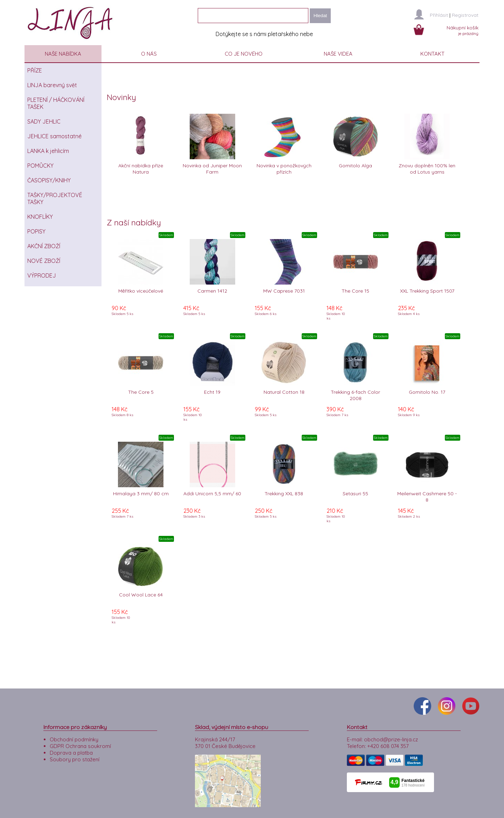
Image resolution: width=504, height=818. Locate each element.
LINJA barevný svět (52, 85)
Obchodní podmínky (74, 735)
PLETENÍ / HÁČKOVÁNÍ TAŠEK (56, 103)
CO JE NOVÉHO (244, 54)
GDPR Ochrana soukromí (80, 742)
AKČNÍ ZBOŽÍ (44, 246)
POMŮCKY (40, 166)
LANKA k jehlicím (48, 151)
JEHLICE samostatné (54, 136)
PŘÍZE (35, 70)
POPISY (36, 231)
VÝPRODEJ (42, 275)
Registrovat (465, 15)
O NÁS (149, 54)
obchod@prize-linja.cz (391, 735)
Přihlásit (439, 15)
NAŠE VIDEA (338, 54)
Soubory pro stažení (75, 755)
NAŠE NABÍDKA (63, 54)
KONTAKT (432, 54)
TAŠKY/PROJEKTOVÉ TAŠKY (55, 198)
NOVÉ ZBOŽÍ (44, 261)
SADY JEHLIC (44, 121)
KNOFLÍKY (40, 217)
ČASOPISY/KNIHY (49, 180)
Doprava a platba (71, 748)
